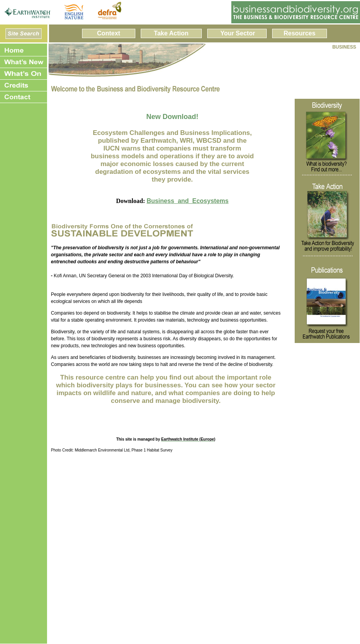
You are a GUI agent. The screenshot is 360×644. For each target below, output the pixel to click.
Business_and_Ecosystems (188, 201)
